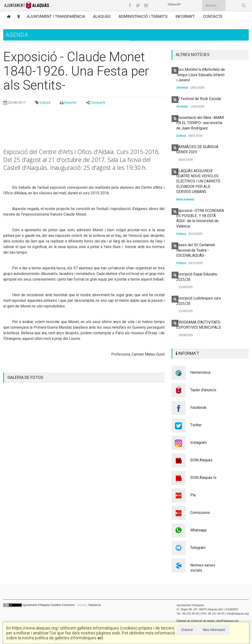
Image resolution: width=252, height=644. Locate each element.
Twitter (196, 425)
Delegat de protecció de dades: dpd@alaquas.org (207, 621)
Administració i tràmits (143, 16)
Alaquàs (102, 16)
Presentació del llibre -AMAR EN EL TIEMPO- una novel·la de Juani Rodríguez (200, 123)
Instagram (198, 443)
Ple (193, 495)
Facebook (198, 407)
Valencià (174, 4)
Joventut (182, 88)
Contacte (213, 16)
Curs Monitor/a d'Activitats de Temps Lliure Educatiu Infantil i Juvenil (201, 75)
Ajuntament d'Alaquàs (36, 605)
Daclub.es (95, 605)
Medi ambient (185, 199)
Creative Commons (63, 605)
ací (100, 638)
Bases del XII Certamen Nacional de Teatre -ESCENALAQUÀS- (196, 250)
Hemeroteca (200, 372)
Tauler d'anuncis (203, 390)
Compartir (98, 103)
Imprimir (70, 103)
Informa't (185, 16)
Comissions (200, 513)
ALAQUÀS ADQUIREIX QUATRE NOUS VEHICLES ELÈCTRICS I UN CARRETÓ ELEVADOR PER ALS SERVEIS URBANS (198, 181)
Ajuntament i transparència (56, 16)
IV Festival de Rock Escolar (199, 99)
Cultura (45, 103)
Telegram (198, 548)
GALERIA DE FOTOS (25, 377)
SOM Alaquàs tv (203, 478)
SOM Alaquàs (201, 460)
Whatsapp (198, 530)
